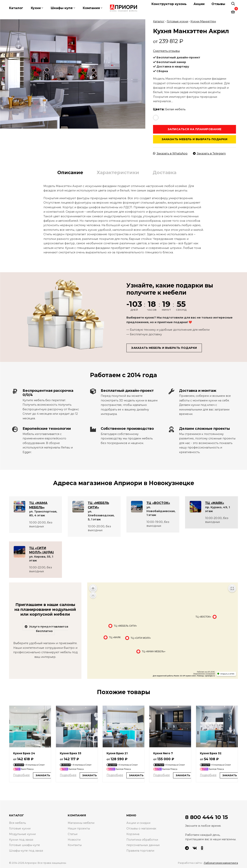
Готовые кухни (177, 21)
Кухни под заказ (21, 839)
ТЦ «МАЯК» (215, 503)
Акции (199, 4)
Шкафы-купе (62, 8)
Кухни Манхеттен (203, 21)
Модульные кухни (22, 834)
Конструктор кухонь (169, 4)
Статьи (73, 834)
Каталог (16, 8)
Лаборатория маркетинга (221, 863)
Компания (91, 8)
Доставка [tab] (165, 172)
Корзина (133, 834)
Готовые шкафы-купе (25, 845)
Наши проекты (79, 828)
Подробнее (21, 775)
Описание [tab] (70, 172)
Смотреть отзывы (166, 51)
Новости (74, 839)
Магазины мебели (81, 823)
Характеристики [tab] (118, 172)
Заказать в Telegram (209, 153)
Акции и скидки (138, 823)
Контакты (75, 845)
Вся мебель (17, 823)
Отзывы (218, 4)
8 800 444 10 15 (206, 817)
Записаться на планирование (195, 129)
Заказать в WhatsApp (170, 153)
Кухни (36, 8)
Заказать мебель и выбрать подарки (195, 139)
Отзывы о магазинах (141, 828)
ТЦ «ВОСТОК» (158, 503)
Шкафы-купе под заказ (26, 851)
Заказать (43, 775)
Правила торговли (140, 851)
